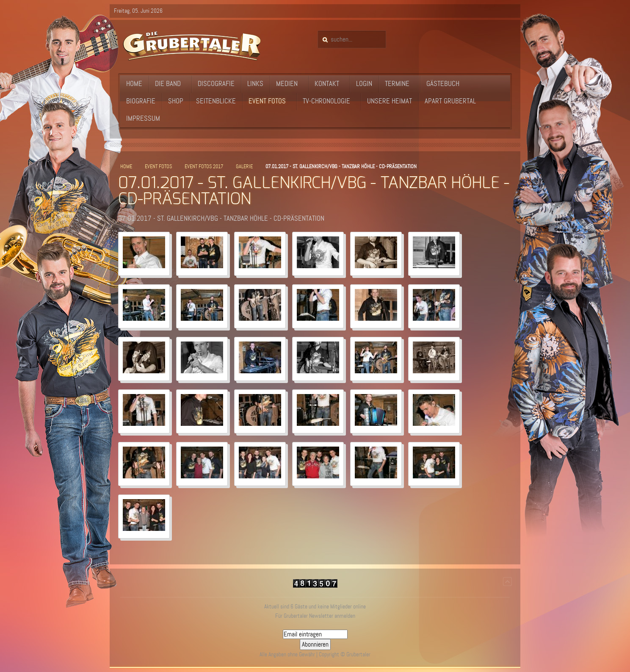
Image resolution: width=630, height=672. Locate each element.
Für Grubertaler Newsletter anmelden (315, 616)
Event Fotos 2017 (204, 167)
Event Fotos (158, 167)
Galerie (244, 167)
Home (126, 167)
